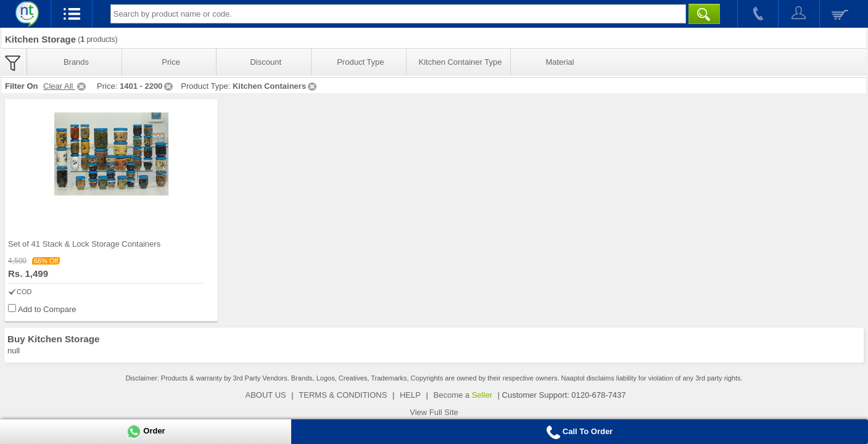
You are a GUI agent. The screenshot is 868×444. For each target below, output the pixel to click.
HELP (410, 395)
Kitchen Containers (275, 86)
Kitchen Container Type (461, 62)
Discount (266, 62)
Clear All (65, 86)
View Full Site (434, 412)
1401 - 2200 (147, 86)
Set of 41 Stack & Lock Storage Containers (84, 244)
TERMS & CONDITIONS (343, 395)
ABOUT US (266, 395)
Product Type (360, 62)
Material (560, 62)
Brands (76, 62)
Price (171, 62)
